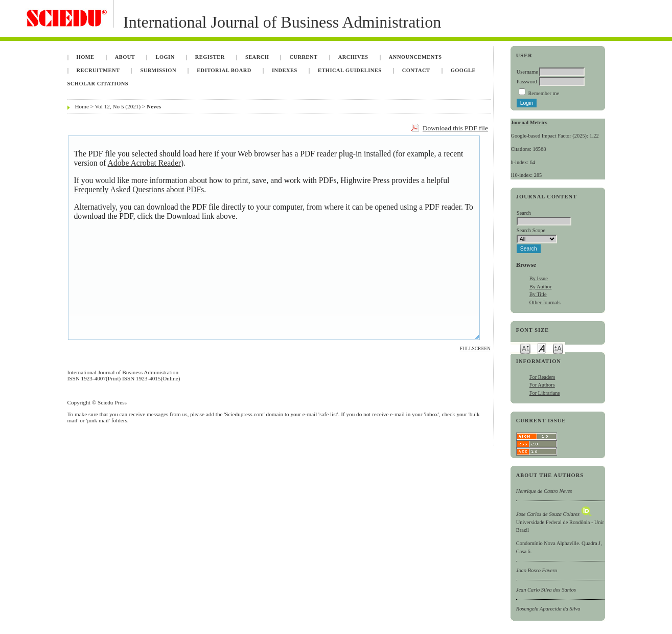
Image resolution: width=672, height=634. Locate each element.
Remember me (543, 93)
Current (303, 57)
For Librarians (545, 393)
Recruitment (98, 70)
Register (210, 57)
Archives (353, 57)
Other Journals (545, 302)
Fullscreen (475, 349)
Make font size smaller (525, 348)
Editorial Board (224, 70)
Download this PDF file (455, 128)
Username (527, 72)
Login (165, 57)
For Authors (542, 385)
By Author (541, 287)
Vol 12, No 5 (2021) (118, 106)
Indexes (285, 70)
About (125, 57)
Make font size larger (558, 348)
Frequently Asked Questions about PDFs (139, 189)
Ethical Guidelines (350, 70)
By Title (538, 294)
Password (527, 82)
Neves (154, 106)
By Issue (539, 278)
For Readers (542, 377)
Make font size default (542, 348)
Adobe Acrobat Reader (144, 163)
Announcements (415, 57)
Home (86, 57)
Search (257, 57)
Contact (416, 70)
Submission (158, 70)
